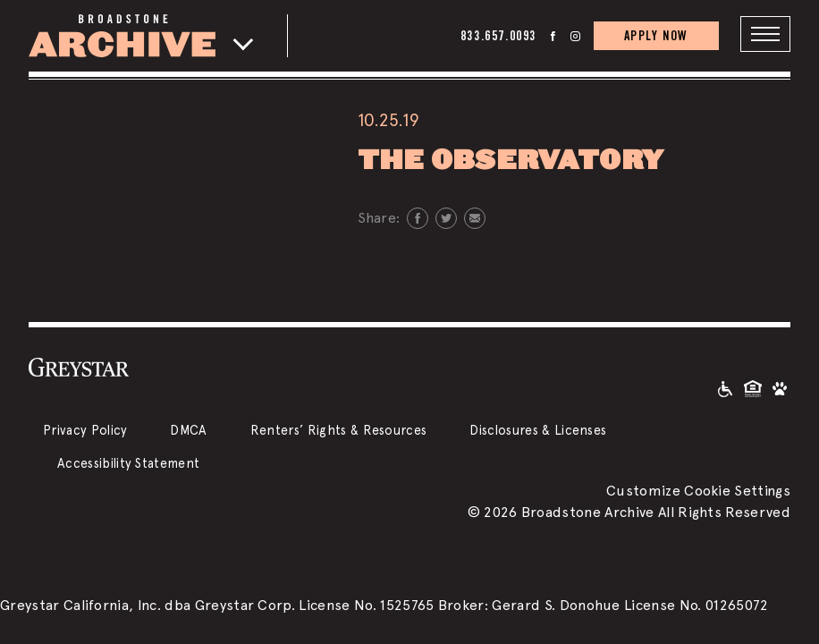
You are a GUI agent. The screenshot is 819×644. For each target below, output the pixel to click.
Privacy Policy (85, 430)
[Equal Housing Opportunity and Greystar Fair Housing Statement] (753, 388)
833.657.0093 (498, 35)
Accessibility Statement (128, 463)
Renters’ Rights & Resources (339, 430)
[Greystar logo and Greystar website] (79, 367)
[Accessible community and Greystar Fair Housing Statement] (725, 388)
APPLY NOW (656, 35)
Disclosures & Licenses (538, 430)
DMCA (188, 430)
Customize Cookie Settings (698, 491)
